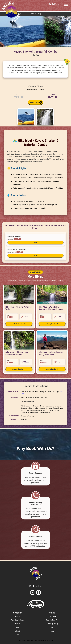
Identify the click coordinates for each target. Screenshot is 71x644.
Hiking (39, 14)
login (53, 631)
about (18, 631)
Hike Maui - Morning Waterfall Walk (18, 308)
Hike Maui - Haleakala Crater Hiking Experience (51, 353)
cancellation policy (53, 620)
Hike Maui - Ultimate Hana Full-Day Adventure (17, 353)
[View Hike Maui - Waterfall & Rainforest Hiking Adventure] (52, 295)
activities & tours (18, 620)
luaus (18, 624)
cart (18, 635)
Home (32, 14)
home (18, 616)
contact (18, 627)
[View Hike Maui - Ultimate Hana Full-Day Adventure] (19, 340)
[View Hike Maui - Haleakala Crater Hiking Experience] (52, 340)
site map (53, 616)
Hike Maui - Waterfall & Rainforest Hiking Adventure (51, 308)
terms (53, 627)
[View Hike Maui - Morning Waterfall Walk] (19, 295)
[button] (35, 240)
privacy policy (53, 624)
